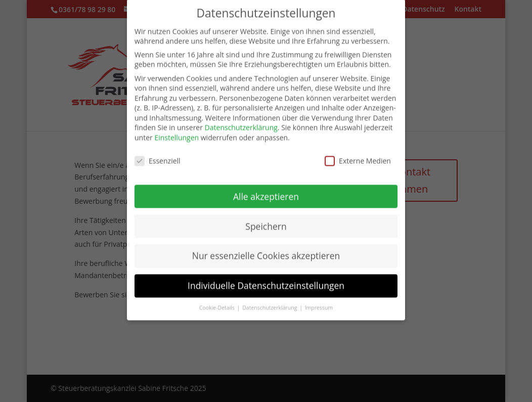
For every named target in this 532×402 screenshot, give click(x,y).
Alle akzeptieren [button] (266, 189)
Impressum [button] (319, 301)
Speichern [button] (266, 219)
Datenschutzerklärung (241, 121)
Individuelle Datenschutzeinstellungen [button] (266, 279)
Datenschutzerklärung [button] (270, 301)
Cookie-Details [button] (218, 301)
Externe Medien (358, 153)
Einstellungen (176, 131)
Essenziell (158, 153)
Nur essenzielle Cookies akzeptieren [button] (266, 249)
